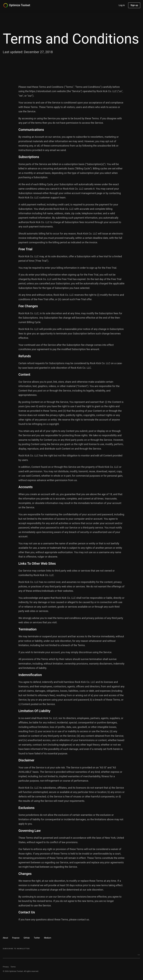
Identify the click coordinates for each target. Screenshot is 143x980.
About (5, 938)
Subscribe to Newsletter (16, 949)
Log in (122, 5)
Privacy (6, 967)
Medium (48, 938)
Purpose (16, 938)
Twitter (37, 938)
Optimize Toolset (20, 5)
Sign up (134, 5)
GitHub (27, 938)
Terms (13, 967)
